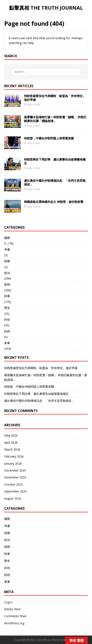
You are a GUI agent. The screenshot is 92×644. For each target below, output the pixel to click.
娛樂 (7, 261)
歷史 (7, 308)
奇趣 (7, 249)
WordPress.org (14, 623)
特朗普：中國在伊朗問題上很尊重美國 (49, 138)
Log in (8, 602)
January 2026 (13, 463)
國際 (7, 238)
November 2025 (15, 477)
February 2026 (14, 456)
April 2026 (11, 443)
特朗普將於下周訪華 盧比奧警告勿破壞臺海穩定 (55, 161)
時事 (7, 296)
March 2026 (12, 449)
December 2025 (15, 470)
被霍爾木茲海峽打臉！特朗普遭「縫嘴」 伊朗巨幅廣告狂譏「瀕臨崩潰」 (55, 119)
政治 (7, 273)
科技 (7, 319)
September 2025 (15, 491)
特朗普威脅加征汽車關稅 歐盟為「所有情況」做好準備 (55, 98)
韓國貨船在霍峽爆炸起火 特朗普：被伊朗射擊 (54, 202)
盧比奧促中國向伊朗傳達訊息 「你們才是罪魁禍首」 (55, 182)
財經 (7, 331)
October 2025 (13, 484)
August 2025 (13, 498)
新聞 (7, 284)
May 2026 (11, 435)
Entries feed (12, 609)
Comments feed (15, 616)
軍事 (7, 343)
